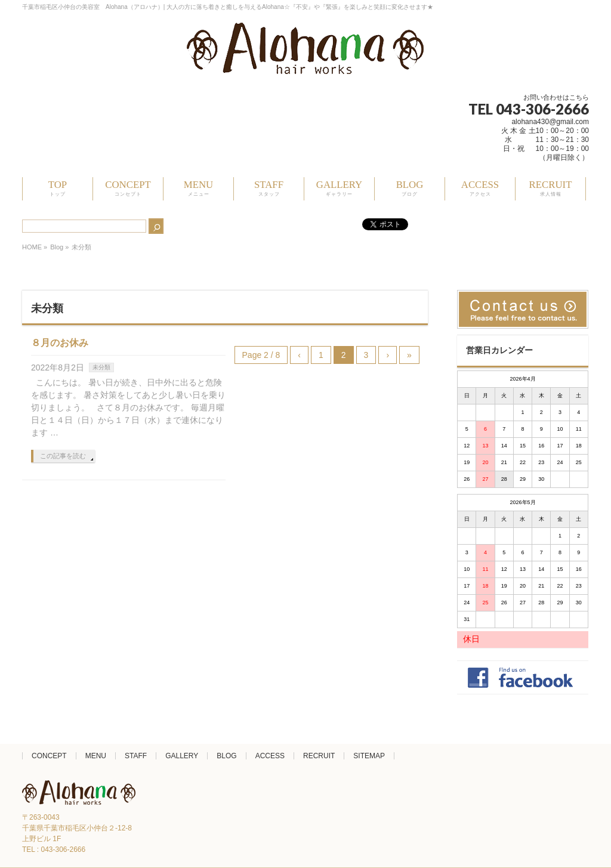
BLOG (226, 756)
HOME (32, 247)
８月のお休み (60, 343)
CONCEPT (49, 756)
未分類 (101, 367)
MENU (96, 756)
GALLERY (182, 756)
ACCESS (270, 756)
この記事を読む (63, 456)
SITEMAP (369, 756)
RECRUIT (319, 756)
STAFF (136, 756)
